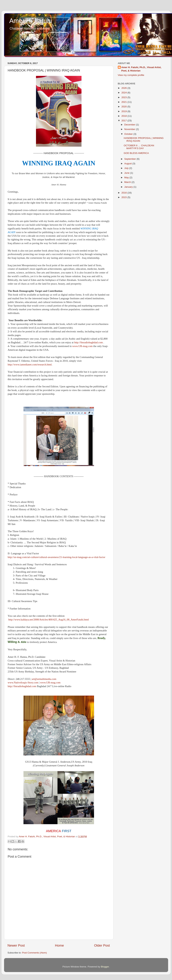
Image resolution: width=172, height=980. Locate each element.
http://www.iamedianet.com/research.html (30, 365)
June (127, 173)
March (128, 182)
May (127, 177)
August (128, 164)
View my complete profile (131, 75)
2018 (124, 116)
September (131, 159)
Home (59, 945)
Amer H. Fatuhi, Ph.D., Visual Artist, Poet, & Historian (141, 69)
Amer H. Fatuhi (31, 21)
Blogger (105, 967)
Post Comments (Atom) (34, 953)
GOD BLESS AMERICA (136, 153)
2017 (124, 121)
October (129, 134)
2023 (124, 97)
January (129, 187)
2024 (124, 93)
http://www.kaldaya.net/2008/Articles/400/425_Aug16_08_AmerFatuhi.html (49, 620)
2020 (124, 107)
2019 (124, 111)
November (130, 129)
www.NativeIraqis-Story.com (23, 683)
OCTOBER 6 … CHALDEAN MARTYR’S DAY (139, 147)
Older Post (102, 945)
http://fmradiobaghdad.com (89, 342)
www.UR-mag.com (82, 346)
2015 (124, 197)
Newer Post (16, 945)
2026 (124, 88)
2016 (124, 193)
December (130, 125)
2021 (124, 102)
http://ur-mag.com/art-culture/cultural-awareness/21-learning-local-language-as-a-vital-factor (57, 557)
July (127, 168)
